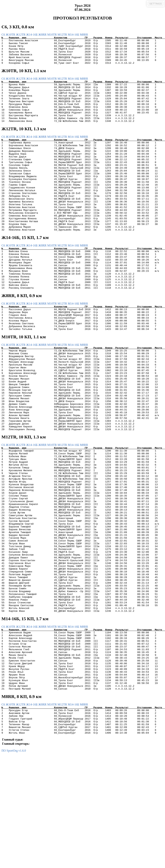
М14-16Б (74, 35)
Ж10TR (11, 35)
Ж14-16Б (32, 35)
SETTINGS (156, 4)
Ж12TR (21, 35)
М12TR (63, 35)
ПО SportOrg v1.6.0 (14, 865)
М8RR (84, 35)
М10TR (52, 35)
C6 (4, 35)
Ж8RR (43, 35)
